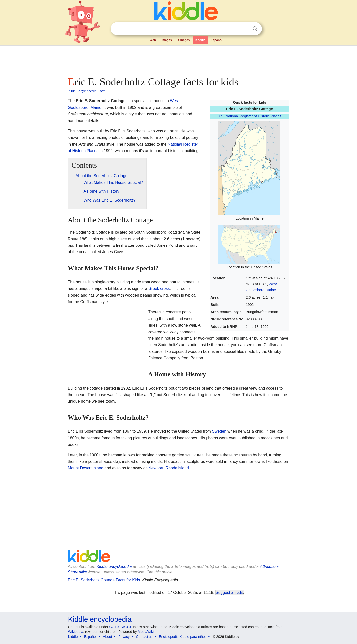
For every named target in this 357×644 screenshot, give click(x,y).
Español (217, 40)
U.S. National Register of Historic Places (250, 116)
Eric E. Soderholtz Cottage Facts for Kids (104, 580)
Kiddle (73, 637)
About (107, 637)
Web (153, 40)
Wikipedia (76, 632)
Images (167, 40)
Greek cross (159, 289)
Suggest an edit (229, 593)
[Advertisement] (178, 60)
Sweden (219, 431)
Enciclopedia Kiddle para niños (183, 637)
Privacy (124, 637)
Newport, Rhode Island (169, 468)
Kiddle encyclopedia (114, 567)
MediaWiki (146, 632)
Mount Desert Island (86, 468)
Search (255, 29)
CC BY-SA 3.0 (120, 627)
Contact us (144, 637)
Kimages (183, 40)
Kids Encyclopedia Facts (87, 91)
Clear (245, 29)
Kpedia (200, 40)
